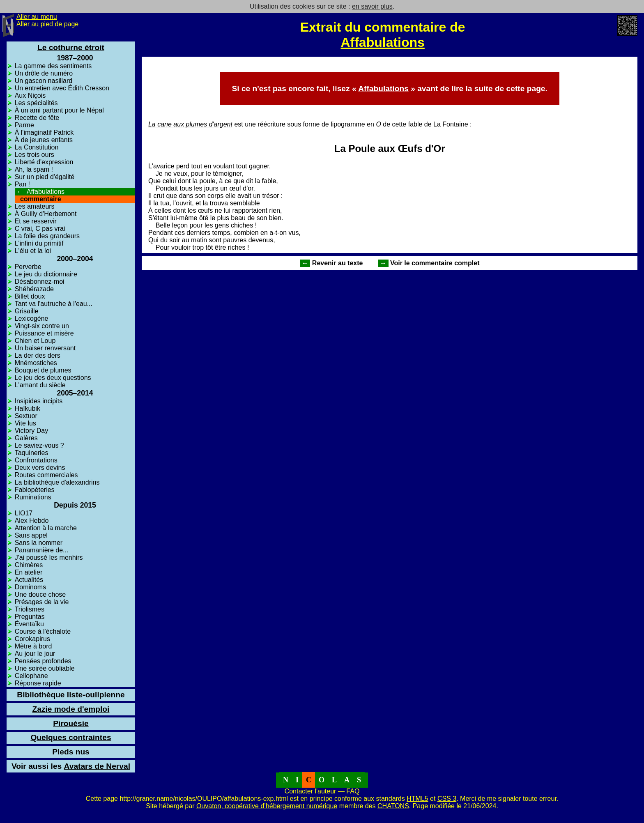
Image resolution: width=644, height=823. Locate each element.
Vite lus (25, 423)
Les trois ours (34, 155)
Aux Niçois (30, 95)
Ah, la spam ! (34, 169)
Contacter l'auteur (310, 791)
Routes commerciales (46, 475)
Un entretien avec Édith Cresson (62, 88)
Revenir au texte (331, 263)
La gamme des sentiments (53, 66)
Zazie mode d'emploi (71, 709)
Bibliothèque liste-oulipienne (71, 695)
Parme (24, 125)
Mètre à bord (33, 646)
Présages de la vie (42, 602)
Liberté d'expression (44, 162)
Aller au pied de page (47, 24)
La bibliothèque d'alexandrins (57, 482)
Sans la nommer (39, 543)
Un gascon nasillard (44, 81)
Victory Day (32, 431)
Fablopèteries (35, 490)
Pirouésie (71, 723)
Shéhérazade (34, 289)
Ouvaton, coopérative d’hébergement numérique (267, 806)
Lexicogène (32, 318)
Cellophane (31, 676)
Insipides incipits (39, 401)
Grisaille (27, 311)
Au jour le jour (35, 654)
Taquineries (32, 453)
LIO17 (24, 513)
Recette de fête (37, 118)
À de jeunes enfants (44, 140)
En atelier (29, 572)
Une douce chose (40, 594)
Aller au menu (37, 17)
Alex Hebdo (32, 521)
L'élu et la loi (33, 251)
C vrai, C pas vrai (40, 229)
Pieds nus (71, 752)
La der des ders (38, 355)
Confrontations (36, 460)
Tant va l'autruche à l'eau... (54, 304)
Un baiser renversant (45, 348)
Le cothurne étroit (71, 47)
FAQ (353, 791)
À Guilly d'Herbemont (46, 214)
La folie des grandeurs (47, 236)
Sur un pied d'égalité (45, 177)
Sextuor (26, 416)
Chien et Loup (35, 341)
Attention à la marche (46, 528)
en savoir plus (372, 6)
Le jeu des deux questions (53, 378)
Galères (26, 438)
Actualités (29, 580)
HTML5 (417, 799)
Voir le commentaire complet (429, 263)
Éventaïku (29, 624)
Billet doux (30, 296)
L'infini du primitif (39, 243)
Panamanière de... (42, 550)
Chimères (29, 565)
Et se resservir (36, 221)
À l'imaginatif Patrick (44, 132)
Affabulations (382, 42)
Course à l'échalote (43, 631)
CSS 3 (447, 799)
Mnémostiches (36, 363)
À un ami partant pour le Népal (59, 110)
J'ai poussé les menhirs (49, 557)
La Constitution (37, 147)
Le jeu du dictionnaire (46, 274)
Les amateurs (35, 206)
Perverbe (28, 267)
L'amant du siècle (40, 385)
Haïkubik (28, 408)
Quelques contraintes (71, 737)
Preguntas (30, 617)
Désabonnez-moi (40, 282)
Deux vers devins (40, 468)
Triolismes (30, 609)
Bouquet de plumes (43, 370)
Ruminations (33, 497)
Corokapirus (32, 639)
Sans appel (31, 535)
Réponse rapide (38, 683)
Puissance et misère (44, 333)
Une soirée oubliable (45, 668)
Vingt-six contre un (42, 326)
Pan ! (22, 184)
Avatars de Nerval (71, 766)
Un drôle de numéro (44, 73)
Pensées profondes (43, 661)
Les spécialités (36, 103)
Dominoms (30, 587)
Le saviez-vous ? (39, 445)
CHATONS (393, 806)
